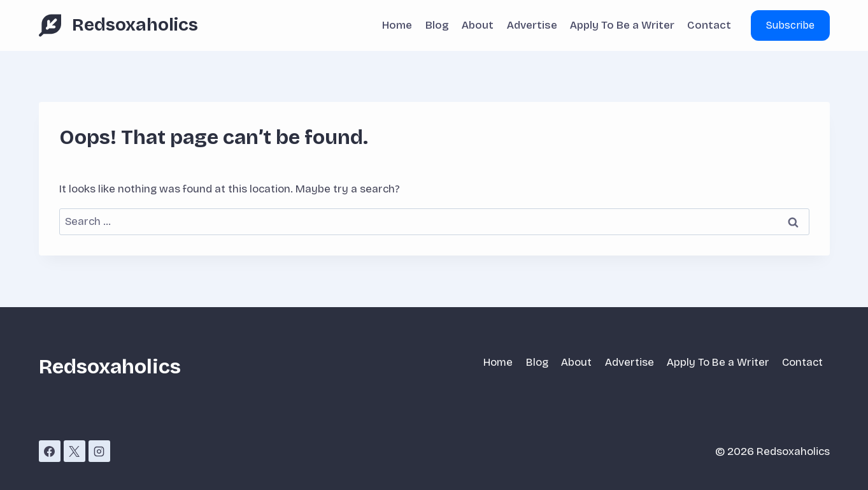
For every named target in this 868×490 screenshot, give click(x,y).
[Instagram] (99, 451)
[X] (75, 451)
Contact (709, 25)
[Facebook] (50, 451)
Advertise (532, 25)
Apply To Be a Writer (622, 25)
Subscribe (790, 25)
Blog (437, 25)
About (478, 25)
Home (397, 25)
